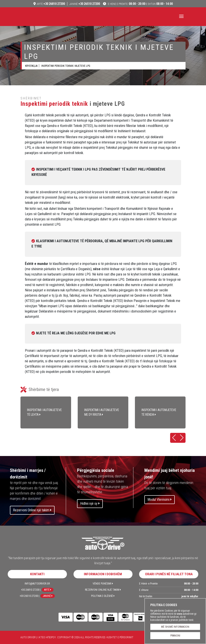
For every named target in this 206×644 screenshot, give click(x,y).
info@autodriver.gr (37, 584)
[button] (174, 438)
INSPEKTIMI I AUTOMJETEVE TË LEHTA (46, 412)
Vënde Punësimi (103, 584)
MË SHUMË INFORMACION (175, 627)
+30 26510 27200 (85, 4)
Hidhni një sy (90, 503)
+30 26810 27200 (51, 4)
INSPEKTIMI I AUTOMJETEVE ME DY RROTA (103, 412)
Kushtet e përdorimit (120, 637)
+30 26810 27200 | (31, 590)
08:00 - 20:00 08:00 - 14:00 (140, 4)
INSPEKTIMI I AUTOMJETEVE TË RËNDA (160, 412)
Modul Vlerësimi (160, 500)
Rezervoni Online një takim (32, 510)
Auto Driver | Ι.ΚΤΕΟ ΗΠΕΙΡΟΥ (39, 17)
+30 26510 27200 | (29, 596)
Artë (48, 590)
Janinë (48, 596)
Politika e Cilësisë (103, 596)
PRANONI (175, 636)
